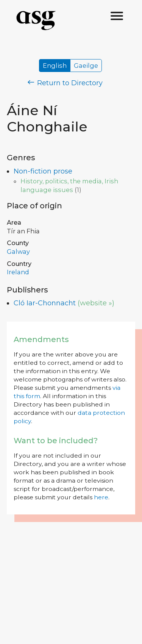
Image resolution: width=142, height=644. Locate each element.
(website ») (96, 303)
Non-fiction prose (43, 171)
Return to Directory (65, 83)
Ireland (18, 272)
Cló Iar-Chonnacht (45, 303)
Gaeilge (86, 66)
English (55, 66)
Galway (18, 252)
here (101, 497)
